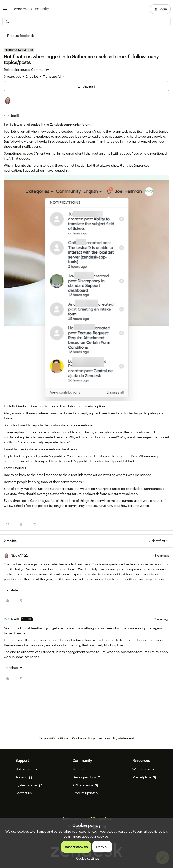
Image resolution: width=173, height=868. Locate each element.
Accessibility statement (117, 738)
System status (29, 785)
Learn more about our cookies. (86, 836)
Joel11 (15, 116)
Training (24, 777)
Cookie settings (84, 738)
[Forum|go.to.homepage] (31, 9)
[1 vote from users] (8, 101)
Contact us (24, 793)
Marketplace (144, 777)
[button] (5, 10)
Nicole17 (17, 555)
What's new (144, 769)
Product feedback (21, 36)
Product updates (85, 793)
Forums (78, 769)
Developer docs (86, 777)
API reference (85, 785)
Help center (26, 769)
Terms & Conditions (54, 738)
